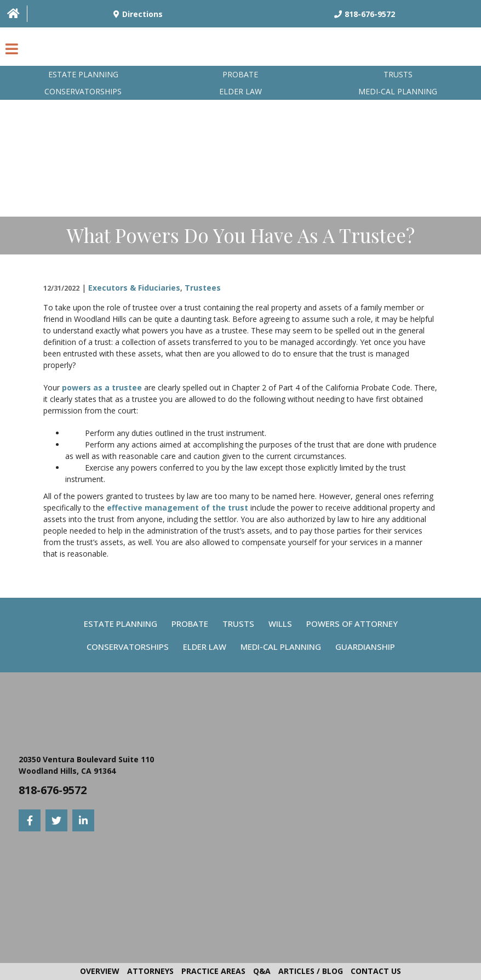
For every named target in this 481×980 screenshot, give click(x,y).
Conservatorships (83, 91)
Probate (240, 74)
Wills (280, 624)
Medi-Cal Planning (281, 647)
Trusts (398, 74)
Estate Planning (83, 74)
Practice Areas (213, 971)
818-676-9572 (53, 790)
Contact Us (376, 971)
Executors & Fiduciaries (134, 288)
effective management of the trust (177, 508)
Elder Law (240, 91)
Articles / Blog (311, 971)
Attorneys (150, 971)
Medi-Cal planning (398, 91)
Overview (100, 971)
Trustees (203, 288)
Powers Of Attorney (352, 624)
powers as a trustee (102, 387)
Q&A (262, 971)
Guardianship (365, 647)
